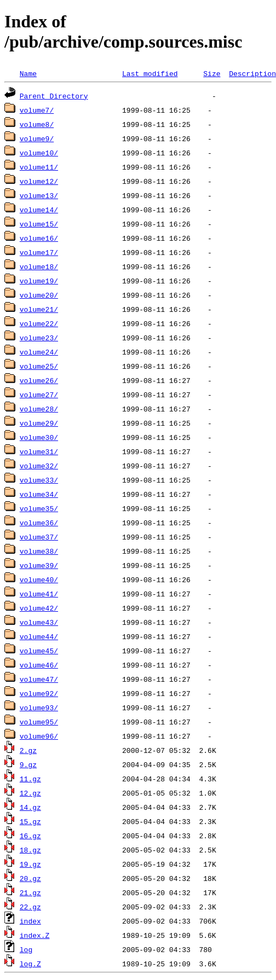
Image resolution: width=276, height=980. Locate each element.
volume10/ (39, 153)
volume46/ (39, 665)
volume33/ (39, 480)
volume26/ (39, 380)
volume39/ (39, 565)
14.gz (30, 807)
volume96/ (39, 736)
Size (212, 73)
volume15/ (39, 224)
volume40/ (39, 579)
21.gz (30, 892)
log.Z (30, 964)
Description (252, 73)
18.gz (30, 850)
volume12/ (39, 181)
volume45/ (39, 651)
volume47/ (39, 679)
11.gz (30, 779)
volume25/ (39, 366)
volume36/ (39, 523)
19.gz (30, 864)
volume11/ (39, 167)
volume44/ (39, 636)
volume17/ (39, 252)
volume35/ (39, 508)
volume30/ (39, 437)
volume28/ (39, 409)
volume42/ (39, 608)
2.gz (28, 750)
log (26, 949)
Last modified (150, 73)
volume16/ (39, 238)
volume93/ (39, 708)
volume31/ (39, 451)
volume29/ (39, 423)
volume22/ (39, 323)
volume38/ (39, 551)
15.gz (30, 821)
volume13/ (39, 195)
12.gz (30, 793)
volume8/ (37, 124)
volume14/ (39, 210)
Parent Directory (54, 96)
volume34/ (39, 494)
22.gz (30, 907)
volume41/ (39, 594)
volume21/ (39, 309)
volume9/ (37, 138)
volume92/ (39, 693)
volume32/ (39, 466)
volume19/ (39, 281)
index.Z (35, 935)
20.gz (30, 878)
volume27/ (39, 395)
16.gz (30, 836)
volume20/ (39, 295)
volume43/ (39, 622)
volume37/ (39, 537)
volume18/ (39, 266)
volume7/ (37, 110)
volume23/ (39, 338)
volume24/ (39, 352)
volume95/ (39, 722)
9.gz (28, 764)
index (30, 921)
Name (28, 73)
